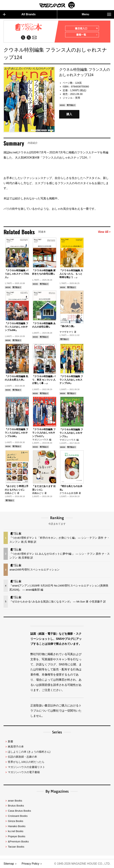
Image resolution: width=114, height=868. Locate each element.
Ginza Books (15, 821)
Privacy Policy (31, 864)
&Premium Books (18, 841)
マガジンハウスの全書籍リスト (26, 767)
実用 (78, 98)
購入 (69, 114)
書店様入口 (86, 29)
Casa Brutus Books (19, 811)
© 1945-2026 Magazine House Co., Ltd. (82, 864)
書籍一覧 (87, 35)
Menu (97, 14)
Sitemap (9, 864)
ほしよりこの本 (29, 752)
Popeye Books (17, 836)
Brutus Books (16, 806)
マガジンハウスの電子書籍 (24, 772)
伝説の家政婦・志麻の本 (22, 757)
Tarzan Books (16, 847)
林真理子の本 (16, 747)
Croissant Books (18, 816)
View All (104, 232)
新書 (10, 741)
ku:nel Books (16, 831)
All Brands (19, 14)
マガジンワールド (57, 5)
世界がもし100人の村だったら (26, 762)
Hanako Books (17, 826)
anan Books (15, 801)
